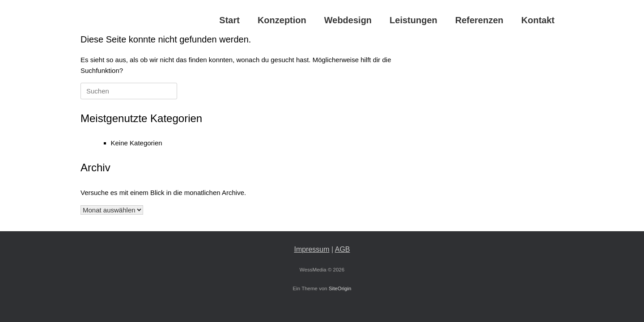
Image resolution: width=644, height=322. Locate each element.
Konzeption (282, 20)
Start (229, 20)
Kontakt (538, 20)
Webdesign (348, 20)
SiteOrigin (340, 288)
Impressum (311, 249)
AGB (343, 249)
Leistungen (413, 20)
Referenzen (479, 20)
